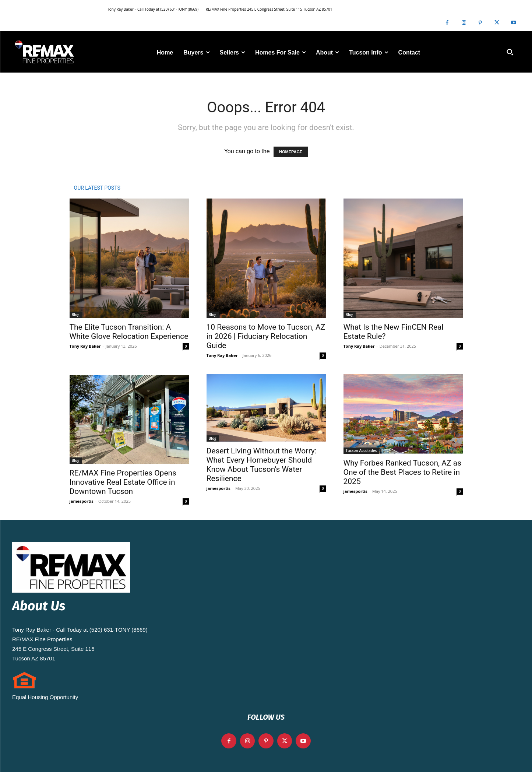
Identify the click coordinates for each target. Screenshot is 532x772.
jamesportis (82, 501)
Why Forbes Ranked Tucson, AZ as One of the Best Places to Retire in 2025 (403, 472)
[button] (510, 52)
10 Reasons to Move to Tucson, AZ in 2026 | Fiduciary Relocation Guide (266, 336)
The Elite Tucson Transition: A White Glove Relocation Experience (129, 332)
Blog (76, 315)
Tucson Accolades (361, 450)
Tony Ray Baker (85, 346)
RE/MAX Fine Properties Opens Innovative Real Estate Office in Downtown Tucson (123, 482)
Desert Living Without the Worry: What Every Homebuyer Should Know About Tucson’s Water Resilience (262, 465)
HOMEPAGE (291, 152)
